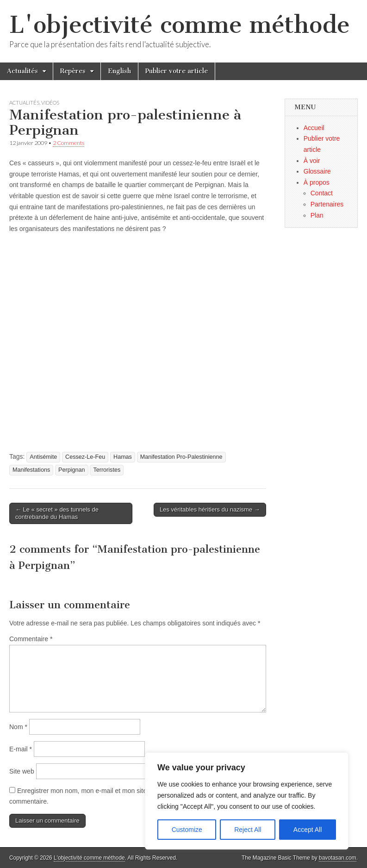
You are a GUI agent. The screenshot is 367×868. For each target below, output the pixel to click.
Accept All (308, 830)
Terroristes (107, 470)
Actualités (22, 71)
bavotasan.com (338, 858)
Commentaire (31, 639)
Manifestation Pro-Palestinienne (181, 457)
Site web (22, 771)
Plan (317, 215)
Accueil (314, 128)
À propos (317, 182)
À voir (312, 161)
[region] (247, 801)
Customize (187, 830)
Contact (322, 193)
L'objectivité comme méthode (180, 25)
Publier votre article (177, 71)
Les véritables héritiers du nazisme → (210, 509)
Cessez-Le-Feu (85, 457)
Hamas (123, 457)
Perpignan (72, 470)
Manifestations (31, 470)
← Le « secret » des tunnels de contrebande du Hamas (57, 513)
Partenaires (327, 204)
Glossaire (317, 171)
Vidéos (50, 103)
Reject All (248, 830)
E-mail (21, 749)
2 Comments (68, 143)
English (119, 71)
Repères (73, 71)
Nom (18, 727)
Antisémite (43, 457)
